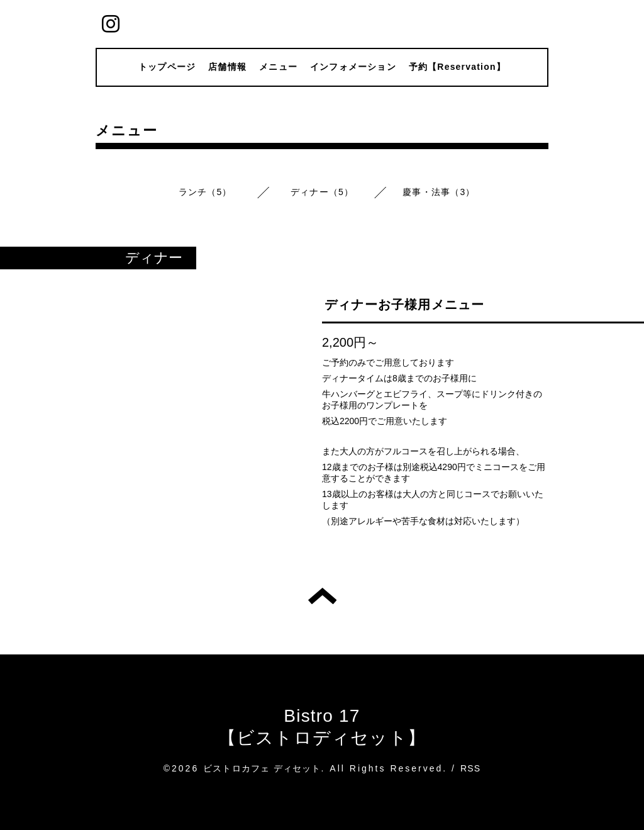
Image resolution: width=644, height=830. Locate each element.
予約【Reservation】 (457, 67)
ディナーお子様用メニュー (404, 305)
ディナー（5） (322, 192)
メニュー (278, 67)
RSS (470, 768)
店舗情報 (227, 67)
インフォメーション (353, 67)
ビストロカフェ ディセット (262, 768)
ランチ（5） (205, 192)
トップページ (167, 67)
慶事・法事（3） (439, 192)
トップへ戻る (322, 596)
